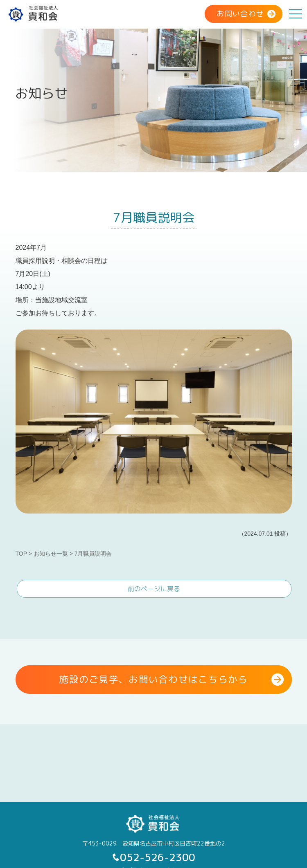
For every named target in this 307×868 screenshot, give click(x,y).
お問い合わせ (240, 14)
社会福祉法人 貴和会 (34, 13)
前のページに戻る (154, 589)
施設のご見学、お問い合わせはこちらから (153, 679)
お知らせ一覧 (51, 554)
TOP (21, 554)
